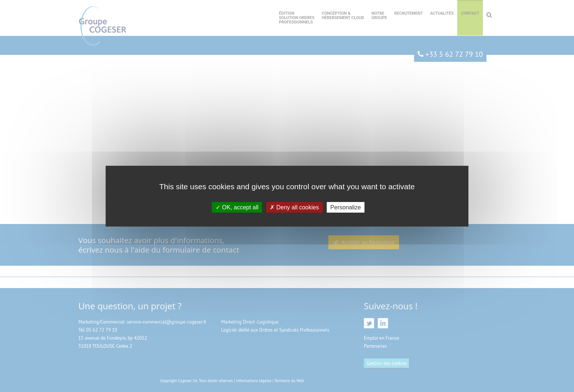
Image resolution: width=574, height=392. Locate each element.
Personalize (346, 207)
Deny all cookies (294, 207)
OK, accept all (237, 207)
